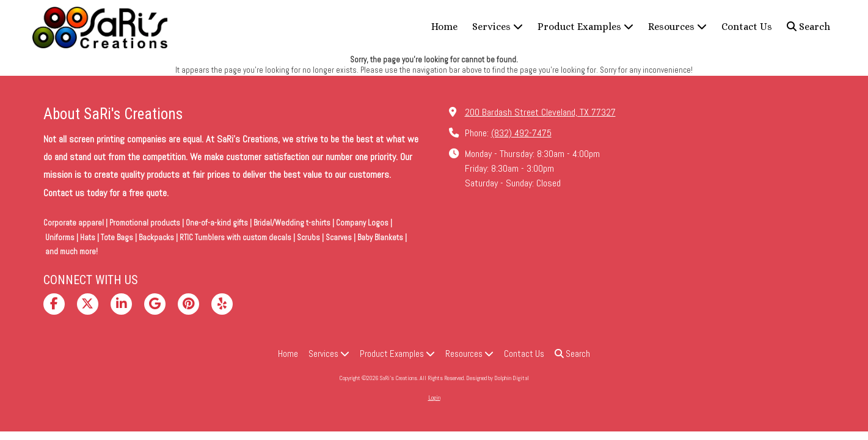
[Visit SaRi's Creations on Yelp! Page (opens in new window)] (222, 304)
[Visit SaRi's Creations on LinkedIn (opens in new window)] (121, 304)
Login (434, 398)
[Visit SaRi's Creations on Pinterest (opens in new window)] (188, 304)
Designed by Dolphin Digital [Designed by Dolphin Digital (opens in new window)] (498, 378)
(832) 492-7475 (521, 133)
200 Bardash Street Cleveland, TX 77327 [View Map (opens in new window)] (540, 112)
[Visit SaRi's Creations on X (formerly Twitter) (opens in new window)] (88, 304)
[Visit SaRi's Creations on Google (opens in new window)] (155, 304)
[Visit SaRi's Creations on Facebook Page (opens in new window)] (54, 304)
